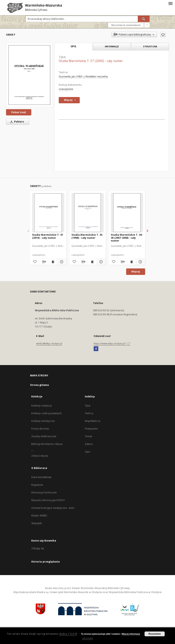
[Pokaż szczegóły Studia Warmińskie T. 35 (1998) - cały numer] (101, 262)
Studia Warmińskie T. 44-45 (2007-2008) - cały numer (127, 238)
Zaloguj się (38, 548)
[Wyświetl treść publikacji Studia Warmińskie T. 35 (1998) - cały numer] (92, 262)
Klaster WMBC (39, 516)
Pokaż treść (19, 112)
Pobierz (16, 122)
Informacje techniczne (44, 493)
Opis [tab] (73, 46)
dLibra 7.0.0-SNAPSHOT (74, 634)
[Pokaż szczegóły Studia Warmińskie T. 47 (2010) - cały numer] (61, 262)
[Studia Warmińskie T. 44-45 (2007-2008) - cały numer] (127, 213)
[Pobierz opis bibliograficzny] (44, 262)
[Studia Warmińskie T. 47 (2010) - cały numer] (48, 213)
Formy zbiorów (40, 429)
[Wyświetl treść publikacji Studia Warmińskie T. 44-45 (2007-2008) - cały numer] (131, 262)
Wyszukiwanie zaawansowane (126, 25)
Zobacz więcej (40, 456)
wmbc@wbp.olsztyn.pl (49, 344)
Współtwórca (92, 421)
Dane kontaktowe (41, 477)
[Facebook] (96, 349)
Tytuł (88, 406)
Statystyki (37, 523)
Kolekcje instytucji (41, 406)
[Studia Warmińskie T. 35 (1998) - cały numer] (88, 213)
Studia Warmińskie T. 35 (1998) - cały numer (87, 236)
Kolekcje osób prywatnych (47, 413)
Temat (89, 436)
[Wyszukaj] (144, 19)
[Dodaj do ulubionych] (163, 35)
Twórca (89, 413)
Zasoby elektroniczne (44, 436)
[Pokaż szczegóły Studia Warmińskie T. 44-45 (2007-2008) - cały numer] (140, 262)
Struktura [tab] (150, 46)
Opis (87, 452)
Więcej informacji (131, 634)
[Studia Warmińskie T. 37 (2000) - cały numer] (29, 75)
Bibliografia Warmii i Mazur (47, 444)
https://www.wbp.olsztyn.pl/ (112, 344)
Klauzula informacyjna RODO (48, 500)
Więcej (136, 272)
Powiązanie (91, 429)
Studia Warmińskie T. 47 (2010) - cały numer (48, 236)
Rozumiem (155, 634)
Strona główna (40, 385)
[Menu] (170, 3)
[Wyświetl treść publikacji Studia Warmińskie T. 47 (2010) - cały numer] (53, 262)
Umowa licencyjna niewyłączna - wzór (53, 508)
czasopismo (66, 89)
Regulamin (37, 485)
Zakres (89, 444)
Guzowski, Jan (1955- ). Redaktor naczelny (83, 77)
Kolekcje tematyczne (43, 421)
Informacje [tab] (112, 46)
